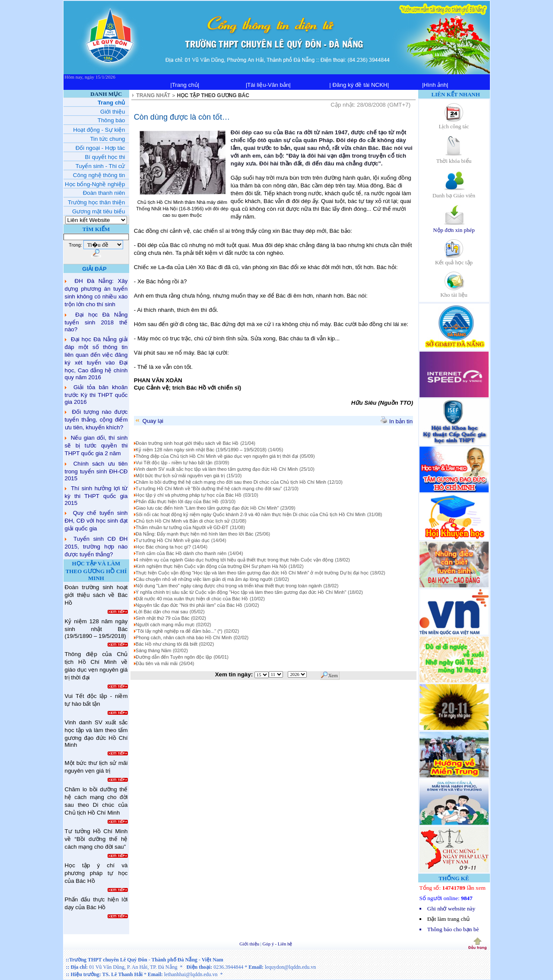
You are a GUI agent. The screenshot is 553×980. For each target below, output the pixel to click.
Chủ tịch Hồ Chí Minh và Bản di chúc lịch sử (183, 521)
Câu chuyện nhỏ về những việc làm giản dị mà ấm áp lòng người (204, 579)
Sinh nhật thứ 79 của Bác (163, 618)
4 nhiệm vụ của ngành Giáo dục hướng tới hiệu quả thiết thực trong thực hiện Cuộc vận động (235, 560)
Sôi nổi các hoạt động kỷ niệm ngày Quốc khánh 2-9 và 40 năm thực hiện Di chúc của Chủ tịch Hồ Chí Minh (251, 514)
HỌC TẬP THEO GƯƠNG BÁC (213, 95)
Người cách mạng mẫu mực (165, 625)
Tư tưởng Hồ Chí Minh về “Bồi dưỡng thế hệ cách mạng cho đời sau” (209, 488)
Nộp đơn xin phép (454, 227)
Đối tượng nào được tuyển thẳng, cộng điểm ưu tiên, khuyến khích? (96, 420)
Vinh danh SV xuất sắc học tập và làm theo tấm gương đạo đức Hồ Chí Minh (217, 469)
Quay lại (149, 421)
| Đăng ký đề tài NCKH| (359, 85)
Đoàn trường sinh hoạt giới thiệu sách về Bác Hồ (187, 443)
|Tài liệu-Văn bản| (268, 85)
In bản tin (397, 421)
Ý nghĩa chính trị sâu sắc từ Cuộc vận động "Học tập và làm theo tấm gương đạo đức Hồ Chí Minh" (241, 592)
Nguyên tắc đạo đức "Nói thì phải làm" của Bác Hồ (189, 605)
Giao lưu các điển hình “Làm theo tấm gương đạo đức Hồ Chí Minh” (207, 508)
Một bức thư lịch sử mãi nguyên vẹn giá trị (180, 476)
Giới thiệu (250, 944)
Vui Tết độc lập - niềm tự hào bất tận (174, 463)
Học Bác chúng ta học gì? (163, 547)
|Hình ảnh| (435, 85)
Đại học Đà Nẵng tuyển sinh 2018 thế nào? (96, 322)
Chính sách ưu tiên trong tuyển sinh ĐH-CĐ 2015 (96, 471)
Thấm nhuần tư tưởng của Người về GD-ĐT (182, 527)
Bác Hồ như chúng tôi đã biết (167, 644)
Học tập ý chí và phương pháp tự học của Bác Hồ (189, 495)
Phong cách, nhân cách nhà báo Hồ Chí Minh (184, 637)
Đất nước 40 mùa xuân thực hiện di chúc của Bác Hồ (192, 599)
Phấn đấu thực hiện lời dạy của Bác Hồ (177, 501)
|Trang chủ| (185, 85)
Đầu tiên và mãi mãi (157, 663)
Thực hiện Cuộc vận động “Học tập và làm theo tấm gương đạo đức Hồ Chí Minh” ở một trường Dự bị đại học (252, 573)
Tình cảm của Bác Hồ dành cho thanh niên (181, 553)
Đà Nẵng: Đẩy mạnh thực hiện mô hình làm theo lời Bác (195, 534)
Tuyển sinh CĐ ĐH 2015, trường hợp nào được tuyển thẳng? (96, 547)
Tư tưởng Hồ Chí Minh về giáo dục (173, 540)
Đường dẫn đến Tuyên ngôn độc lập (174, 657)
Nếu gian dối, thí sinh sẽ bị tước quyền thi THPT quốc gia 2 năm (96, 446)
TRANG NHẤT (153, 95)
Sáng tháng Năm (154, 650)
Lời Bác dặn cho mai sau (162, 612)
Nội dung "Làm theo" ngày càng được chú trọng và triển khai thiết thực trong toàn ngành (229, 586)
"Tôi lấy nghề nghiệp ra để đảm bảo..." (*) (179, 631)
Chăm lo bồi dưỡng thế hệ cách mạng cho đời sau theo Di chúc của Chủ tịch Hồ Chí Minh (232, 482)
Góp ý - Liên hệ (278, 944)
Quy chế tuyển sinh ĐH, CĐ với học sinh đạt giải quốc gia (96, 521)
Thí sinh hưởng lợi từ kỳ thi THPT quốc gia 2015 (96, 496)
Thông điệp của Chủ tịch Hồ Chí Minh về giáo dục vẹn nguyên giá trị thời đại (217, 456)
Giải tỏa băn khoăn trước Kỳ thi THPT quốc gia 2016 (96, 395)
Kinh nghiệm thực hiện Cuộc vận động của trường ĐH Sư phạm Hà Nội (211, 566)
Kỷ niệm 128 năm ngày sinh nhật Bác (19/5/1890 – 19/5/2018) (201, 450)
